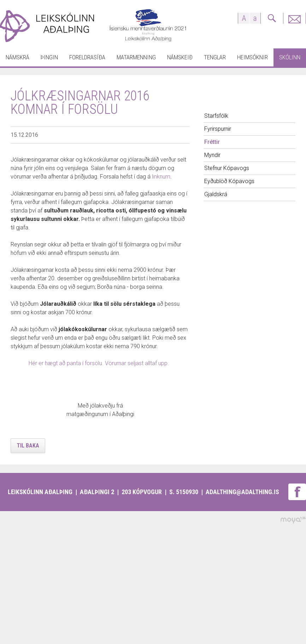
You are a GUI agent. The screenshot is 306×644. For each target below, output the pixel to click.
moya (293, 520)
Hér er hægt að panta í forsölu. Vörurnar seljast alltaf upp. (99, 363)
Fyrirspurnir (294, 18)
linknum (161, 177)
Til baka (28, 446)
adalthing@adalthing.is (242, 492)
